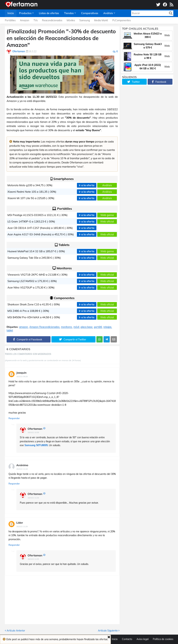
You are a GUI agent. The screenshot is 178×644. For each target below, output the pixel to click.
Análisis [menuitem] (108, 13)
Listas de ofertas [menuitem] (49, 13)
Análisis (107, 185)
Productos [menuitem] (25, 13)
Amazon (25, 20)
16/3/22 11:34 (33, 498)
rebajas (107, 327)
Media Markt (101, 20)
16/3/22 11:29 (22, 527)
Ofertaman (35, 429)
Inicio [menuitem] (11, 13)
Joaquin (21, 373)
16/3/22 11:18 (22, 469)
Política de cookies (163, 639)
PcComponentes (122, 20)
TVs (36, 20)
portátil (98, 327)
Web (167, 35)
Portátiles (10, 20)
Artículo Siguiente (108, 631)
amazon (24, 327)
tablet (10, 331)
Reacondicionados (52, 20)
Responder (14, 418)
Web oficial (107, 221)
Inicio (115, 639)
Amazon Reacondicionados (44, 327)
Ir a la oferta (87, 185)
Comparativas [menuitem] (90, 13)
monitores (67, 327)
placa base (87, 327)
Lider (20, 523)
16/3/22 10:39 (33, 432)
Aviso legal (142, 639)
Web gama (107, 215)
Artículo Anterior (16, 631)
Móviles (71, 20)
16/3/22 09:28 (22, 377)
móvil (76, 327)
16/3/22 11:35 (33, 559)
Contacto (127, 639)
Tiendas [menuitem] (69, 13)
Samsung (85, 20)
